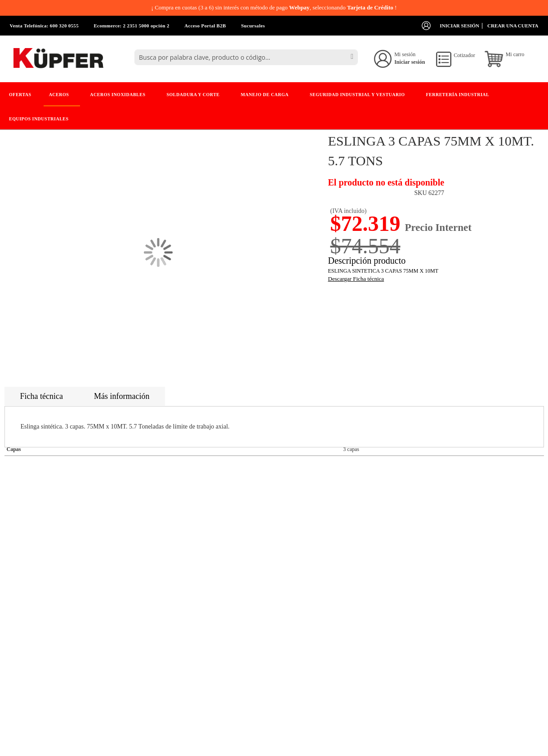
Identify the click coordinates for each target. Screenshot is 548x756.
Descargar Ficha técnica (356, 279)
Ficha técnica (42, 396)
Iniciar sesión (459, 26)
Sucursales (253, 26)
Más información (122, 396)
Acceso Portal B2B (205, 26)
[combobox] (246, 57)
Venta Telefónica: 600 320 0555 (44, 26)
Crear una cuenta (513, 26)
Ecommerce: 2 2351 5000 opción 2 (131, 26)
